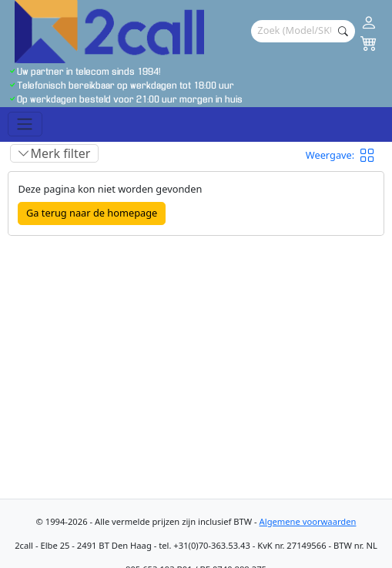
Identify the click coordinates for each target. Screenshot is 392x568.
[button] (372, 155)
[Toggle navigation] (25, 124)
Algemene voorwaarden (308, 521)
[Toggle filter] (54, 153)
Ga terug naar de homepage (92, 213)
